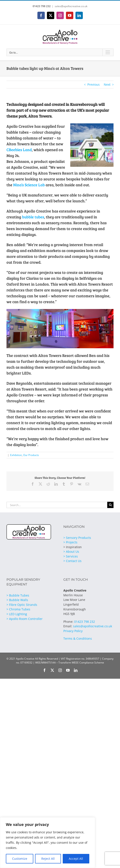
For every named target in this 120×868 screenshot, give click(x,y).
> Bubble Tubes (18, 595)
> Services (71, 556)
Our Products (31, 455)
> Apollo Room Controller (25, 619)
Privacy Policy (73, 631)
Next (107, 84)
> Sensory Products (77, 538)
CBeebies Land (19, 150)
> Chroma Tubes (18, 609)
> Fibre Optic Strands (22, 605)
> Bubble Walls (17, 600)
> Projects (70, 542)
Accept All (76, 859)
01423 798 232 (42, 6)
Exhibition (16, 455)
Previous (94, 84)
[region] (48, 843)
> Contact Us (72, 561)
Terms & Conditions (78, 638)
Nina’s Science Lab (29, 185)
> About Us (71, 552)
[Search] (110, 505)
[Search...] (57, 505)
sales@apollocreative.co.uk (71, 6)
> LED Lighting (17, 614)
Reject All (48, 859)
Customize (20, 859)
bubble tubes (33, 217)
